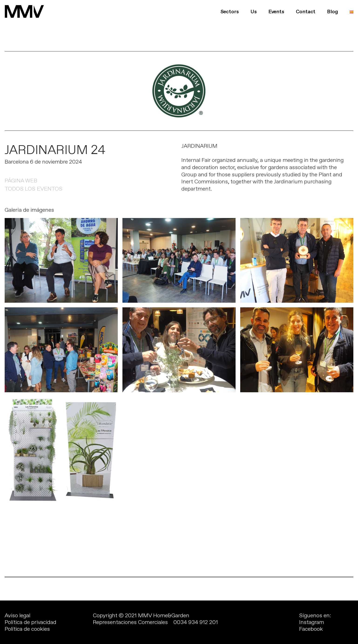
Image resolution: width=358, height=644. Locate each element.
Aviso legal (17, 615)
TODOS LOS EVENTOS (34, 189)
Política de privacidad (30, 622)
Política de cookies (27, 629)
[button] (7, 7)
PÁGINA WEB (21, 181)
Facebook (311, 629)
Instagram (312, 622)
